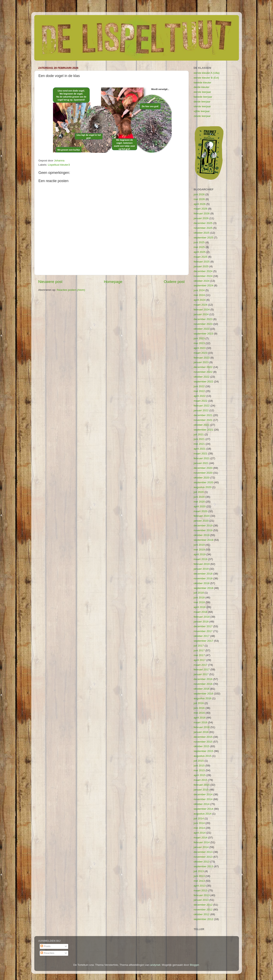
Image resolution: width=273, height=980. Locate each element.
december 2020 (203, 468)
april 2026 (200, 204)
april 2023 (200, 348)
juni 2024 (199, 290)
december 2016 (203, 679)
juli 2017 (199, 646)
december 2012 (203, 905)
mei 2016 (199, 713)
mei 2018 (199, 602)
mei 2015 (199, 770)
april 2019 (200, 554)
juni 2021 (199, 439)
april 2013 (200, 886)
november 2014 (203, 799)
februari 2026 (202, 213)
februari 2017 (202, 669)
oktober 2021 (202, 425)
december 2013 (203, 852)
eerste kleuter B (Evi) (206, 78)
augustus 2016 (203, 698)
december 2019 (203, 525)
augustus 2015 (203, 756)
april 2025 (200, 252)
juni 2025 (199, 242)
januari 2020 (201, 521)
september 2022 (204, 382)
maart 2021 (201, 454)
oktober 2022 (202, 377)
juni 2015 (199, 766)
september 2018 (204, 588)
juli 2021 (199, 434)
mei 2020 (199, 502)
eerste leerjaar (202, 92)
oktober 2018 (202, 583)
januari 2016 (201, 732)
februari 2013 (202, 895)
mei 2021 (199, 444)
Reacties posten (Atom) (71, 290)
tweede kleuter (203, 83)
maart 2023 (201, 353)
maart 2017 (201, 665)
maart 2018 (201, 612)
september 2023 (204, 334)
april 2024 (200, 300)
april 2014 (200, 833)
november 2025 (203, 228)
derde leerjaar (202, 102)
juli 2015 (199, 761)
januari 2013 (201, 900)
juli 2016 (199, 703)
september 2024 (204, 285)
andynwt (155, 965)
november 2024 (203, 276)
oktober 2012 (202, 914)
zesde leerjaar (202, 116)
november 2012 (203, 910)
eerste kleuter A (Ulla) (207, 73)
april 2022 (200, 396)
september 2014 (204, 809)
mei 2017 (199, 655)
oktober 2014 (202, 804)
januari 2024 (201, 314)
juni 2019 (199, 545)
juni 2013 (199, 876)
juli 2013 (199, 871)
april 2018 (200, 607)
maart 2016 (201, 722)
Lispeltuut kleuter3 (59, 165)
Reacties (47, 953)
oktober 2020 (202, 478)
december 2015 (203, 737)
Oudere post (174, 282)
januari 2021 (201, 463)
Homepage (113, 282)
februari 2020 (202, 516)
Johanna (59, 161)
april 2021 (200, 449)
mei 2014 (199, 828)
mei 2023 (199, 343)
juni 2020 (199, 497)
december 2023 (203, 319)
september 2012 (204, 919)
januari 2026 (201, 218)
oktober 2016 (202, 689)
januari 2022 (201, 410)
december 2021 (203, 415)
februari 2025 (202, 262)
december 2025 (203, 223)
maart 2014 (201, 838)
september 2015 (204, 751)
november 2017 (203, 631)
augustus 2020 (203, 487)
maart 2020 (201, 511)
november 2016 (203, 684)
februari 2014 (202, 842)
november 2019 (203, 530)
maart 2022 (201, 401)
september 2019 (204, 540)
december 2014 (203, 794)
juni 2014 (199, 823)
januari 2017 (201, 674)
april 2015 (200, 775)
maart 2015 (201, 780)
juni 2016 (199, 708)
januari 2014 (201, 847)
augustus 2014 (203, 814)
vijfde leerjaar (202, 111)
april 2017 (200, 660)
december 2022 (203, 367)
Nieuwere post (50, 282)
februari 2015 (202, 785)
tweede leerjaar (203, 97)
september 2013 (204, 866)
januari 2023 (201, 362)
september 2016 (204, 694)
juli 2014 (199, 818)
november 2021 (203, 420)
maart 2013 (201, 890)
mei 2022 (199, 391)
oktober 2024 (202, 281)
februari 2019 (202, 564)
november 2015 (203, 742)
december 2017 (203, 626)
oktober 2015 (202, 746)
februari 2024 (202, 310)
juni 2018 (199, 597)
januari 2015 (201, 790)
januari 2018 (201, 622)
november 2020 (203, 473)
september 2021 (204, 430)
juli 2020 (199, 492)
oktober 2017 (202, 636)
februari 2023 (202, 358)
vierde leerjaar (202, 106)
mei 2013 (199, 881)
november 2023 (203, 324)
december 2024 (203, 271)
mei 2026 (199, 199)
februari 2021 (202, 458)
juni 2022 (199, 386)
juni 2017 (199, 650)
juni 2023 (199, 338)
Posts (46, 946)
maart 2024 (201, 305)
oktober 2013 (202, 862)
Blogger (194, 965)
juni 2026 (199, 194)
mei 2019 (199, 550)
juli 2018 (199, 593)
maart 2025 (201, 257)
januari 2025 (201, 266)
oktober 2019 (202, 535)
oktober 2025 (202, 233)
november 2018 (203, 578)
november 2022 (203, 372)
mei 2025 (199, 247)
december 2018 (203, 574)
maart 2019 (201, 559)
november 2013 (203, 857)
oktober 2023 (202, 329)
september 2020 (204, 482)
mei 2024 (199, 295)
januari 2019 (201, 569)
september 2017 (204, 641)
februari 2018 (202, 617)
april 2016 (200, 718)
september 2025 (204, 238)
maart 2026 (201, 209)
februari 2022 (202, 406)
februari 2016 (202, 727)
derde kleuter (202, 87)
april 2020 (200, 506)
